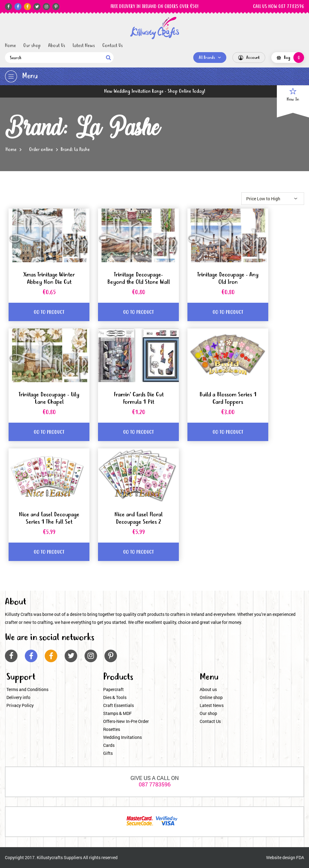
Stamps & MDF (117, 713)
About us (208, 689)
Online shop (211, 697)
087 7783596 (155, 784)
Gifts (108, 753)
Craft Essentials (119, 705)
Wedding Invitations (122, 737)
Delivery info (18, 697)
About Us (57, 46)
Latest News (84, 46)
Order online (41, 150)
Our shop (32, 46)
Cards (109, 745)
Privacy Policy (20, 705)
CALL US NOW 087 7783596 (279, 7)
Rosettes (112, 729)
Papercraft (113, 689)
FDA (300, 857)
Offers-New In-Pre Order (126, 721)
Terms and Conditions (27, 689)
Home (10, 46)
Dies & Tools (115, 697)
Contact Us (113, 46)
